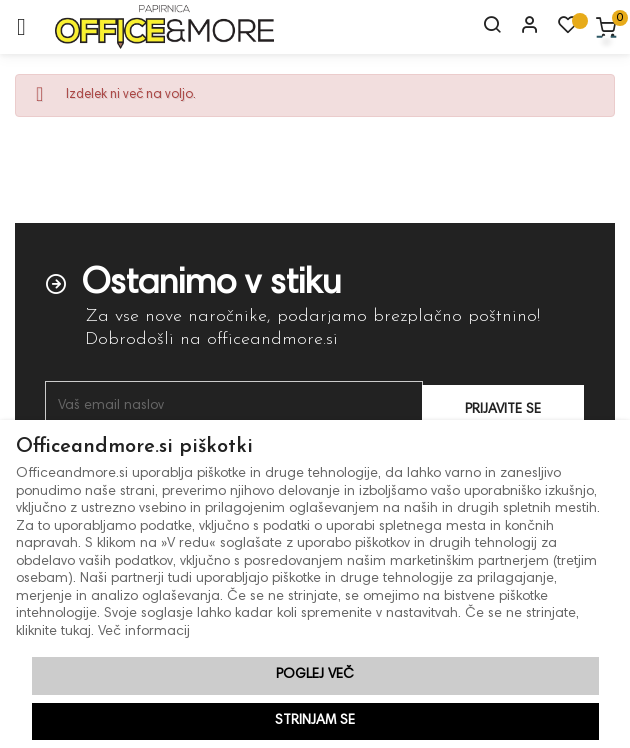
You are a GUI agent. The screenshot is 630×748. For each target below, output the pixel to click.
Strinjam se (315, 721)
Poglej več (315, 675)
